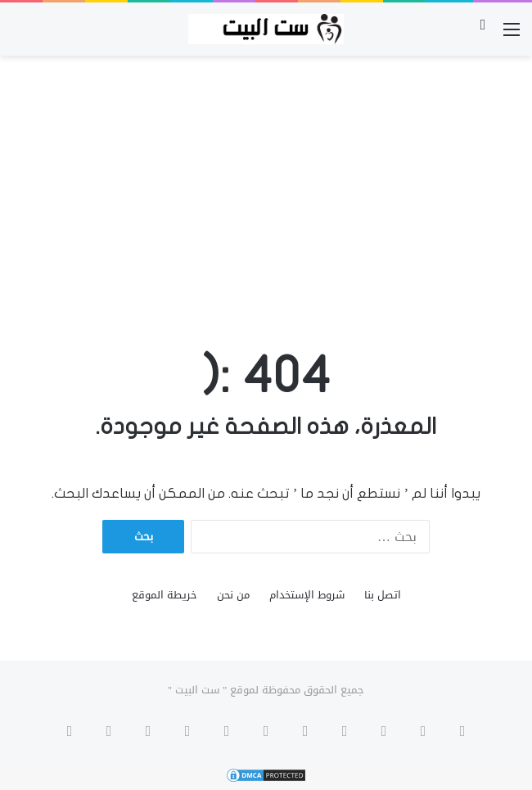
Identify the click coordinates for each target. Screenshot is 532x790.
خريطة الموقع (165, 595)
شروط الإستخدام (307, 595)
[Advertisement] (266, 187)
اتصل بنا (383, 595)
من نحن (233, 595)
